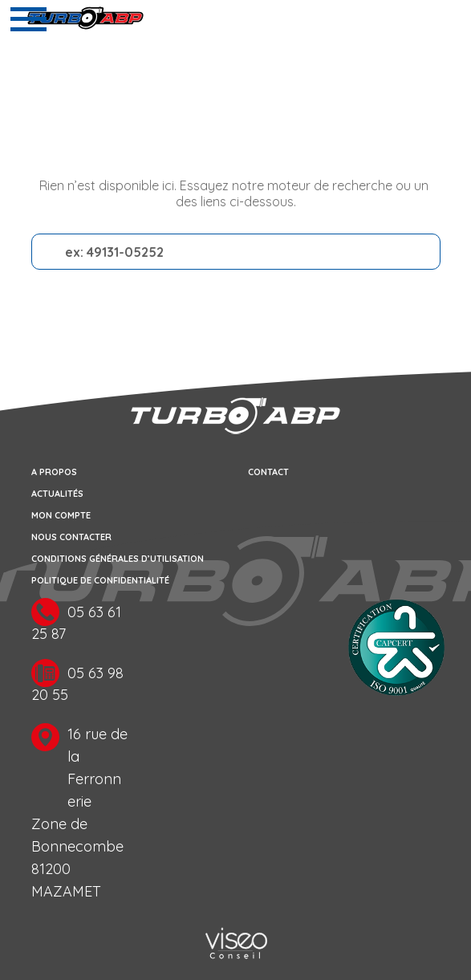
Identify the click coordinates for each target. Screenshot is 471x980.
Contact (268, 472)
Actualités (57, 494)
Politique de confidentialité (100, 580)
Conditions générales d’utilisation (118, 559)
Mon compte (61, 515)
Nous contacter (71, 537)
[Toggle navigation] (28, 19)
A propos (54, 472)
